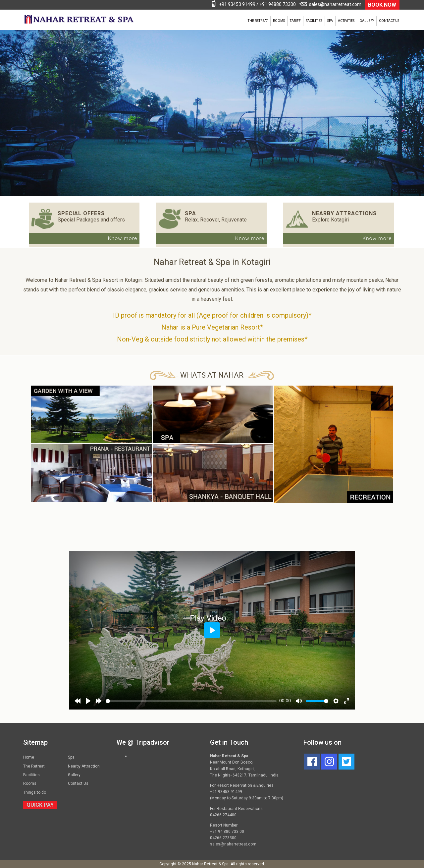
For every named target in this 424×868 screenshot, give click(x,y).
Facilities (314, 21)
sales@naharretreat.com (335, 4)
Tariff (295, 21)
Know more (123, 238)
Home (29, 757)
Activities (346, 21)
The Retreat (258, 21)
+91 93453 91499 (237, 4)
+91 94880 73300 (278, 4)
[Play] (88, 701)
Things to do (35, 792)
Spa (330, 21)
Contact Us (389, 21)
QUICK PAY (40, 805)
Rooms (279, 21)
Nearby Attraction (84, 766)
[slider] (191, 701)
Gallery (367, 21)
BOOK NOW (382, 5)
